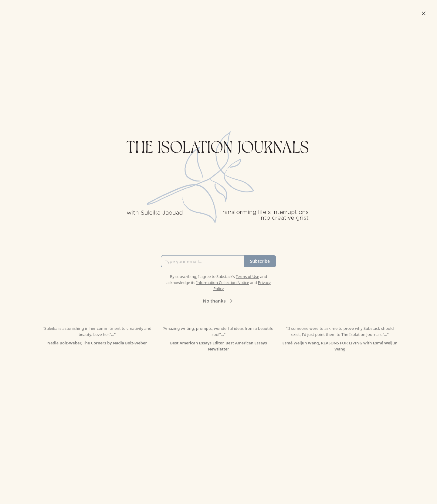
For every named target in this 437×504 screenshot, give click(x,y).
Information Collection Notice (222, 282)
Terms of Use (247, 276)
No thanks (218, 301)
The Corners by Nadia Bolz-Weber (115, 343)
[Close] (424, 13)
